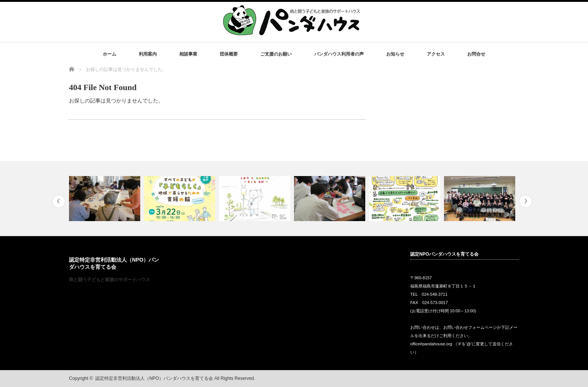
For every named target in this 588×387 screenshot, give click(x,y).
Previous (59, 201)
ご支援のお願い (276, 54)
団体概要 (229, 54)
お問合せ (476, 54)
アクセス (436, 54)
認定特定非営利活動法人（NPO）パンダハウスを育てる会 (154, 378)
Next (526, 201)
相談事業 (188, 54)
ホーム (109, 54)
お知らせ (395, 54)
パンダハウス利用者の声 (339, 54)
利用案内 (148, 54)
